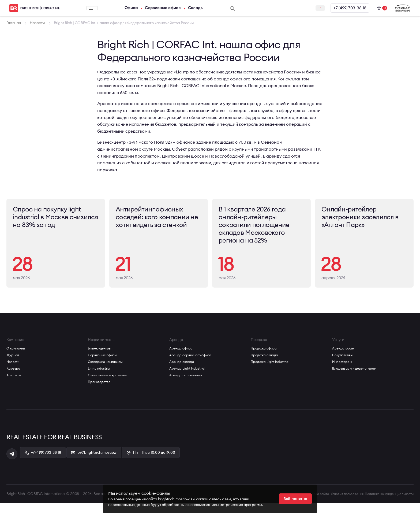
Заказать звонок (299, 8)
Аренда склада (183, 380)
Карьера (14, 387)
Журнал (14, 373)
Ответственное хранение (111, 393)
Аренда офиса (183, 367)
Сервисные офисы (150, 8)
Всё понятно (294, 499)
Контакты (15, 393)
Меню (84, 8)
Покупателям (344, 373)
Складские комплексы (108, 380)
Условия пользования (331, 512)
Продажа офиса (265, 367)
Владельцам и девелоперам (358, 387)
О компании (18, 367)
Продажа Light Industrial (272, 380)
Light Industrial (101, 387)
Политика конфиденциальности (385, 512)
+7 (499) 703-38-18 (348, 8)
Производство (101, 400)
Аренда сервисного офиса (194, 373)
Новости (14, 380)
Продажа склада (266, 373)
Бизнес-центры (102, 367)
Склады (185, 8)
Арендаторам (345, 367)
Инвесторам (344, 380)
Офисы (116, 8)
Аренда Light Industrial (190, 387)
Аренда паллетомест (188, 393)
